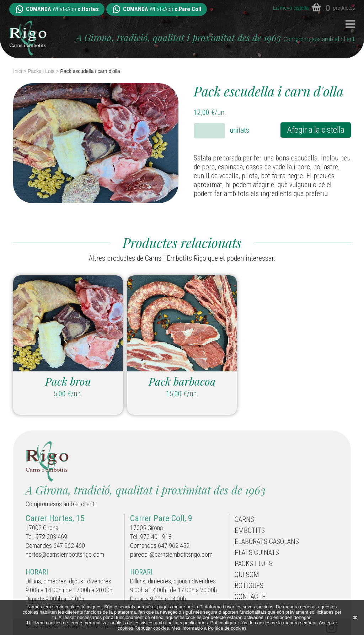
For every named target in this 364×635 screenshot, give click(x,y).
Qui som (247, 575)
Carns (244, 519)
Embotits (250, 530)
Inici (18, 71)
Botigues (249, 586)
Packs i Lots (41, 71)
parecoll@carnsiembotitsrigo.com (171, 554)
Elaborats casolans (267, 541)
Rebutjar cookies (152, 628)
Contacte (250, 597)
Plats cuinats (257, 552)
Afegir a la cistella (316, 130)
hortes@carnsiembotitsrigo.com (65, 554)
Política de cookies (227, 628)
